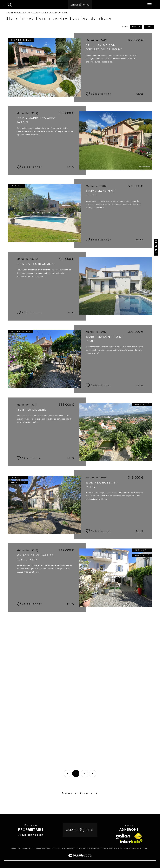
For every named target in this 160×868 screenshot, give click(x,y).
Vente (44, 13)
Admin (116, 849)
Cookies (145, 849)
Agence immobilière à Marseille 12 (22, 13)
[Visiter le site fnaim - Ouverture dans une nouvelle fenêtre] (138, 837)
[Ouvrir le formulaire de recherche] (10, 5)
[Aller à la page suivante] (93, 774)
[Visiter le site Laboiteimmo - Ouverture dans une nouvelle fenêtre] (80, 859)
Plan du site (81, 849)
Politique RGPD (135, 849)
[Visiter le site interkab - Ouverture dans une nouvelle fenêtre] (131, 841)
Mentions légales (94, 849)
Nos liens (124, 849)
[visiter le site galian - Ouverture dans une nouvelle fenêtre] (123, 837)
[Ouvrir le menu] (149, 5)
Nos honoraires (68, 849)
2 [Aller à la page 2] (84, 774)
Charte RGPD (107, 849)
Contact (156, 247)
